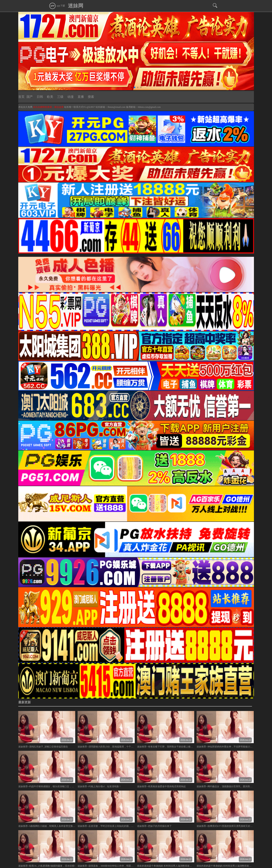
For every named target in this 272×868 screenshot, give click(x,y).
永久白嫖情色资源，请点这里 (49, 107)
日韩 (40, 97)
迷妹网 (76, 6)
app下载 (57, 6)
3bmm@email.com (116, 107)
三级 (60, 97)
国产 (30, 97)
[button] (131, 87)
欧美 (50, 97)
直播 (81, 97)
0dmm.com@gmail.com (149, 107)
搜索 (91, 97)
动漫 (71, 97)
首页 (21, 97)
